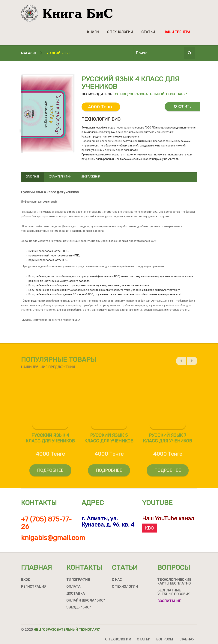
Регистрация (34, 587)
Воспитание (169, 601)
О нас (117, 580)
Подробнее (50, 472)
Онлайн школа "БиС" (86, 600)
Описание (33, 177)
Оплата (73, 587)
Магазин (29, 53)
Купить (183, 106)
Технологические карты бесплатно (174, 582)
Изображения (91, 177)
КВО (149, 528)
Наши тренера (177, 32)
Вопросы (174, 567)
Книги (93, 32)
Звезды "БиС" (79, 607)
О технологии (120, 32)
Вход (26, 580)
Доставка (76, 593)
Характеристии (60, 177)
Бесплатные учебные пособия (174, 592)
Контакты (84, 567)
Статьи (148, 32)
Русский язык (57, 53)
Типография (78, 580)
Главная (36, 567)
